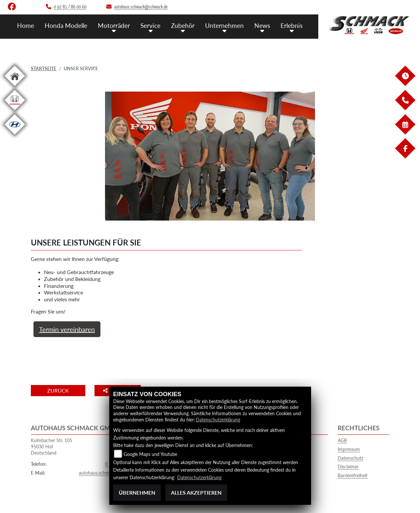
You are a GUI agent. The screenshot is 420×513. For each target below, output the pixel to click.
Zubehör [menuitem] (183, 25)
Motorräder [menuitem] (114, 25)
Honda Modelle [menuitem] (66, 25)
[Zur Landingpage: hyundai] (15, 136)
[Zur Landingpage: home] (15, 87)
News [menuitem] (262, 25)
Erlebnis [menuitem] (292, 25)
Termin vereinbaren (67, 329)
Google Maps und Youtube (150, 454)
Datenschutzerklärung (218, 420)
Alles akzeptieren (196, 492)
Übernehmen (137, 492)
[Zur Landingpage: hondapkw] (15, 111)
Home (26, 25)
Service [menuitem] (150, 25)
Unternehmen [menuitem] (224, 25)
